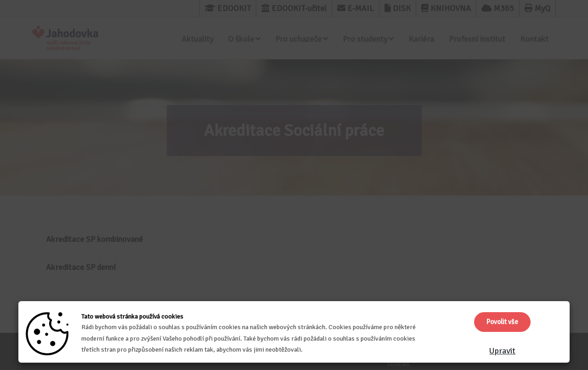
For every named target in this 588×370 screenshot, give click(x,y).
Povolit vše (502, 322)
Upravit (502, 351)
